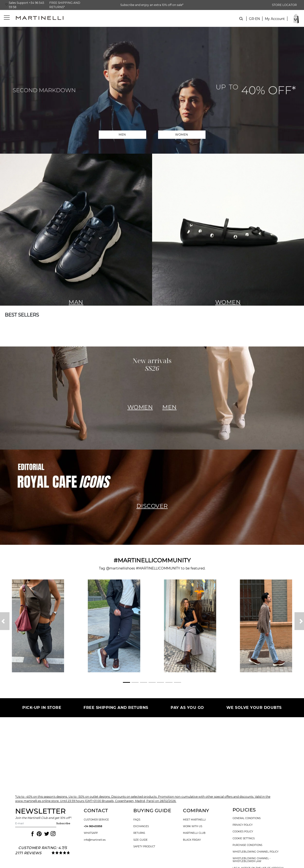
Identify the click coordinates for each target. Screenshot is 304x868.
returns (139, 833)
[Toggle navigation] (4, 18)
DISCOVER (152, 506)
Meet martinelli (194, 820)
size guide (140, 840)
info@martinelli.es (95, 840)
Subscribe (63, 823)
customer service (96, 820)
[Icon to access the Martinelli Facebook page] (32, 834)
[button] (275, 21)
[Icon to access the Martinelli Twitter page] (46, 834)
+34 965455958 (93, 826)
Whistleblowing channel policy (255, 852)
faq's (137, 820)
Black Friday (192, 840)
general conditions (247, 818)
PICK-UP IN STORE (42, 708)
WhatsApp (91, 833)
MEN (122, 135)
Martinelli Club (194, 833)
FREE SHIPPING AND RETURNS (116, 708)
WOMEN (182, 135)
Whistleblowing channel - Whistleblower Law (252, 860)
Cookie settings (244, 839)
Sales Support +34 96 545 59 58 (26, 5)
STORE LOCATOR (284, 5)
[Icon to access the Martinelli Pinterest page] (39, 834)
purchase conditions (247, 845)
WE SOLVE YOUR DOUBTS (254, 708)
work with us (193, 826)
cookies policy (243, 832)
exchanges (141, 826)
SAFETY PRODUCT (144, 847)
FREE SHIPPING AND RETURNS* (65, 5)
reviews (33, 853)
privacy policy (243, 825)
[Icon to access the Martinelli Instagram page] (53, 834)
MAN (76, 302)
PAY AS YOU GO (187, 708)
